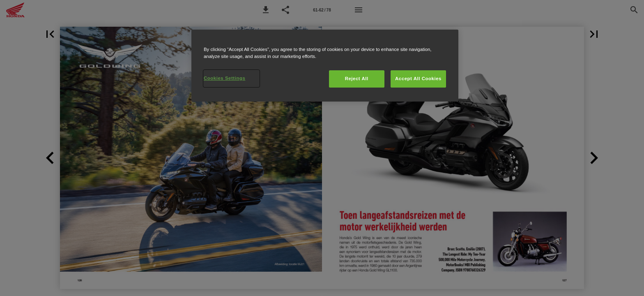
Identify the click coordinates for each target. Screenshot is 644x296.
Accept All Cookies (418, 79)
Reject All (357, 79)
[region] (325, 66)
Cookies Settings (224, 78)
